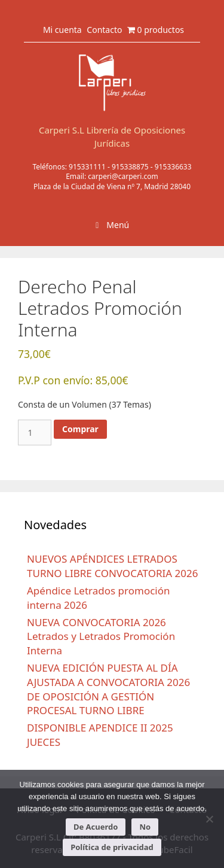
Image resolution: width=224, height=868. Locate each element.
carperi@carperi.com (123, 176)
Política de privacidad (112, 847)
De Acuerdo (96, 827)
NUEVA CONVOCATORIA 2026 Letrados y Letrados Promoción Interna (101, 637)
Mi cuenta (62, 30)
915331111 (87, 167)
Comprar (80, 429)
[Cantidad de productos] (35, 433)
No (145, 827)
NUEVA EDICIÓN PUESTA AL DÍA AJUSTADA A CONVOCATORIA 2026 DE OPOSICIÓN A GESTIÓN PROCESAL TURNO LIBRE (108, 689)
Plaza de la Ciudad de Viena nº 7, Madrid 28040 (112, 186)
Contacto (104, 30)
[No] (209, 819)
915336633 (173, 167)
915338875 (130, 167)
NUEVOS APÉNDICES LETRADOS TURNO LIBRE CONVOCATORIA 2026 (112, 566)
